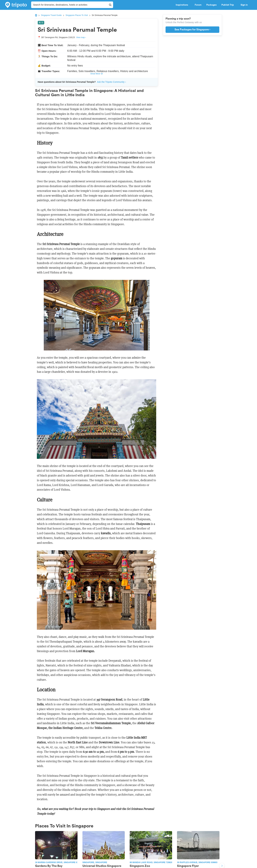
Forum (198, 5)
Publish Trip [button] (229, 5)
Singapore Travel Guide (51, 15)
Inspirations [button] (183, 5)
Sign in (244, 5)
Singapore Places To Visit (77, 15)
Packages (211, 5)
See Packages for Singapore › (192, 30)
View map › (81, 37)
